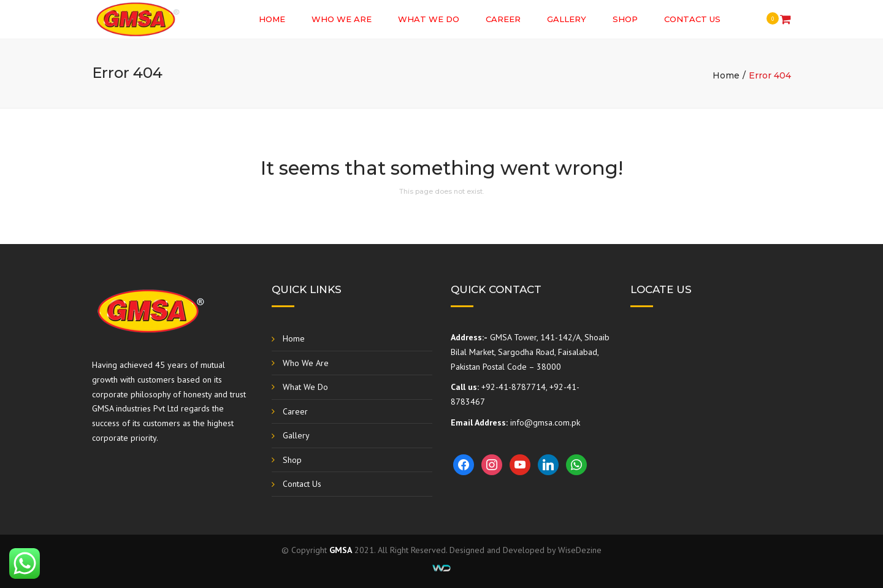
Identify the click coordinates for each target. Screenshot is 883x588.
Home (272, 19)
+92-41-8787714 (514, 387)
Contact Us (692, 19)
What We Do (429, 19)
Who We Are (342, 19)
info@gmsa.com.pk (545, 422)
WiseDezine (580, 550)
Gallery (567, 19)
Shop (625, 19)
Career (503, 19)
